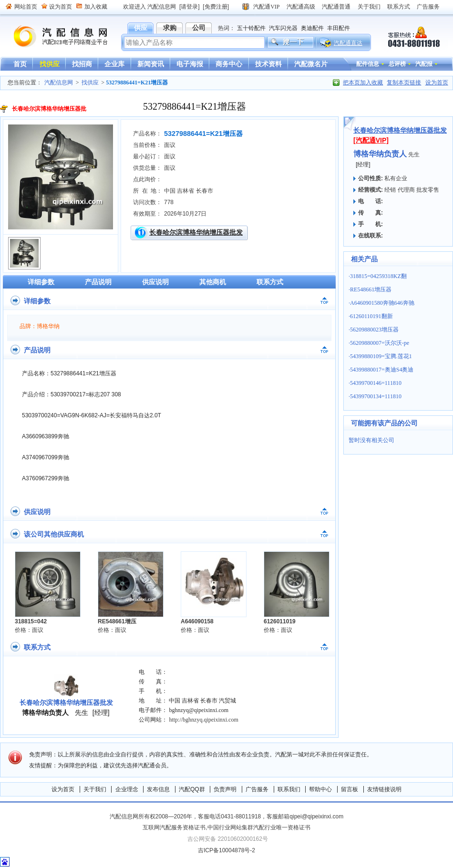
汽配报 (424, 64)
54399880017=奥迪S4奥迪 (382, 370)
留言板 (350, 789)
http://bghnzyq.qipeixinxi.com (203, 720)
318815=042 (31, 621)
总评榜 (397, 64)
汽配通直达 (348, 43)
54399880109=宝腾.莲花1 (381, 356)
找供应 (50, 64)
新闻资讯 (151, 64)
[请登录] (190, 7)
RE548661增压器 (371, 289)
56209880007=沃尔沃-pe (380, 343)
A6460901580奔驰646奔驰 (382, 303)
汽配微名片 (311, 64)
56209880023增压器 (374, 330)
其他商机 (213, 282)
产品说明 (98, 282)
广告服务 (428, 7)
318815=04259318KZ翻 (378, 276)
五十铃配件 (251, 28)
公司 (199, 28)
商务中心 (229, 64)
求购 (170, 28)
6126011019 (280, 621)
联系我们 (289, 789)
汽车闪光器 (283, 28)
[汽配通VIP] (371, 140)
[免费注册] (216, 7)
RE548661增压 (117, 621)
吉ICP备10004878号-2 (226, 850)
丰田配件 (339, 28)
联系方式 (399, 7)
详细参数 (41, 282)
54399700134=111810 (376, 396)
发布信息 (158, 789)
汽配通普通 (336, 7)
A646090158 (197, 621)
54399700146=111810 (376, 383)
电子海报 (190, 64)
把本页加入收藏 (363, 83)
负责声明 (225, 789)
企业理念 (127, 789)
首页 (20, 64)
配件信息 (368, 64)
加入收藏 (96, 7)
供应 (141, 28)
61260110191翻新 (371, 316)
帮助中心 (320, 789)
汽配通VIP (266, 7)
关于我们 (369, 7)
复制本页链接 (404, 83)
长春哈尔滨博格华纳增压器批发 (196, 232)
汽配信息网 (55, 36)
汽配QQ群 (192, 789)
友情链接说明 (384, 789)
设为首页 (61, 7)
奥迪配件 (312, 28)
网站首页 (26, 7)
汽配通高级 (301, 7)
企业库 (114, 64)
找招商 (82, 64)
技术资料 (268, 64)
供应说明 (155, 282)
